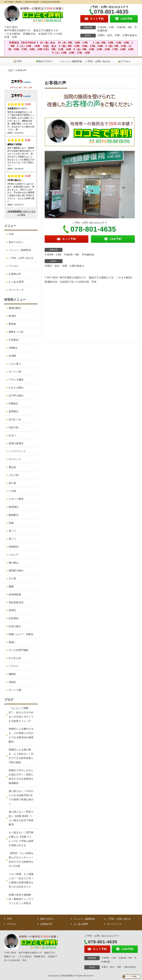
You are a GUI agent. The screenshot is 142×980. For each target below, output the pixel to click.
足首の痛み (15, 626)
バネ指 (12, 491)
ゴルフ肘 (14, 475)
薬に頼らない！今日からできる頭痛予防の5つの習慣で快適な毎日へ (21, 797)
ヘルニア (14, 555)
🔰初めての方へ (44, 61)
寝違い (12, 642)
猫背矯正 (14, 507)
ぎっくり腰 (15, 690)
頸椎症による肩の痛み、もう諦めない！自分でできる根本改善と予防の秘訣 (21, 756)
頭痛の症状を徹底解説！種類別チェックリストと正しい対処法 (21, 899)
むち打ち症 (15, 658)
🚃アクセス (124, 61)
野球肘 (12, 316)
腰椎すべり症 (16, 332)
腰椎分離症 (15, 308)
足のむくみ (15, 419)
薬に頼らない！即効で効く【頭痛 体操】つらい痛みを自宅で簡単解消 (21, 818)
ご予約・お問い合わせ (98, 61)
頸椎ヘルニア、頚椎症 (21, 634)
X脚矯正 (13, 348)
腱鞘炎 (12, 674)
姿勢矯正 (14, 411)
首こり (12, 531)
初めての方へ (16, 242)
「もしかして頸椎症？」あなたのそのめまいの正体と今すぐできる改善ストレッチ (21, 714)
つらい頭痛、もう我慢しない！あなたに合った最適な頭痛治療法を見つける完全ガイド (21, 880)
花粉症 (12, 682)
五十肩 (12, 579)
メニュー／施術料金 (71, 61)
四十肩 (12, 483)
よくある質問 (16, 282)
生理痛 (12, 356)
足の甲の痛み (16, 396)
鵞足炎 (12, 467)
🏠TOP (18, 61)
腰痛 (11, 587)
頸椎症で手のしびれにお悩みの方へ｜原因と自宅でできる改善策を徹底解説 (21, 777)
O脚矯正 (13, 404)
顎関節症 (14, 547)
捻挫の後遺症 (16, 443)
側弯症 (12, 610)
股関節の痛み (16, 571)
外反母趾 (14, 618)
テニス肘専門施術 (19, 650)
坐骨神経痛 (15, 594)
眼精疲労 (14, 515)
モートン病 (15, 372)
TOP (11, 70)
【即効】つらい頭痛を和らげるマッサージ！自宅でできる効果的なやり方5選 (21, 860)
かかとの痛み (16, 388)
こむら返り (15, 364)
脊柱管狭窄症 (16, 602)
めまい (12, 435)
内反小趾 (14, 427)
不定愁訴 (14, 340)
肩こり (12, 539)
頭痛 (11, 523)
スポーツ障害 (16, 499)
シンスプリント (17, 451)
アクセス (14, 266)
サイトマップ (16, 290)
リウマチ (14, 666)
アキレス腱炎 (16, 380)
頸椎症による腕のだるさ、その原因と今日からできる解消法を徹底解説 (21, 735)
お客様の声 (15, 274)
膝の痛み (14, 563)
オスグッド (15, 459)
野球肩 (12, 324)
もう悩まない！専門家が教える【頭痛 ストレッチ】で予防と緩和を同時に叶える (21, 839)
